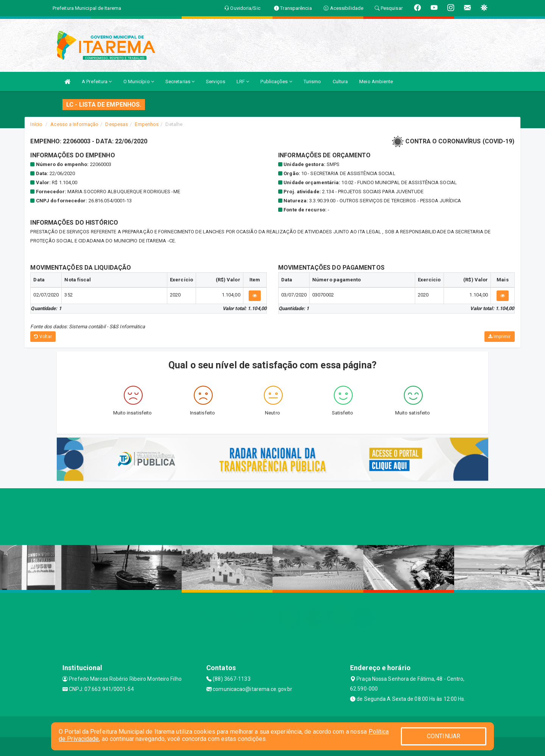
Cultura (340, 81)
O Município (139, 81)
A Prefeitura (97, 81)
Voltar (43, 337)
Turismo (312, 81)
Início (36, 124)
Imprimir (500, 337)
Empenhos (147, 124)
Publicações (276, 81)
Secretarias (180, 81)
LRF (243, 81)
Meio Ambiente (376, 81)
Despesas (117, 124)
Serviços (216, 81)
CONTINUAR (444, 736)
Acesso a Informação (74, 124)
